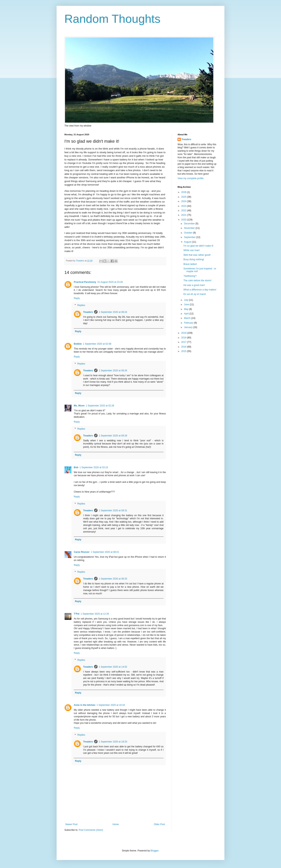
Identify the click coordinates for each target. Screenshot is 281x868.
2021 (184, 215)
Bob (76, 467)
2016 (184, 347)
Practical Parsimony (85, 282)
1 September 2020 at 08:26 (113, 371)
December (190, 224)
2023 (184, 206)
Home (116, 824)
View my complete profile (191, 178)
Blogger (154, 851)
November (190, 228)
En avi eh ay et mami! (195, 294)
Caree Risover (82, 552)
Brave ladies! (190, 264)
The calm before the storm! (197, 280)
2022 (184, 211)
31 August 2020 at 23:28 (110, 282)
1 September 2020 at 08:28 (113, 436)
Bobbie (78, 344)
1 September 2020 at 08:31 (113, 511)
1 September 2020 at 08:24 (113, 312)
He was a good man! (194, 285)
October (189, 233)
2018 (184, 338)
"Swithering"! (190, 276)
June (187, 304)
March (188, 318)
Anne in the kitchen (85, 705)
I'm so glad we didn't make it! (198, 246)
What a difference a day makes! (200, 290)
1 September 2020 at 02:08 (97, 344)
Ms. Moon (79, 406)
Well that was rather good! (197, 255)
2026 (184, 192)
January (189, 327)
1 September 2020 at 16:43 (111, 705)
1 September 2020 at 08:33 (113, 579)
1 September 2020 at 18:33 (113, 742)
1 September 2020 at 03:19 (94, 467)
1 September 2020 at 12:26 (95, 614)
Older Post (159, 824)
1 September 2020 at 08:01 (105, 552)
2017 (184, 342)
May (187, 309)
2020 (184, 220)
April (187, 314)
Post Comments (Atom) (91, 830)
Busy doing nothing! (194, 259)
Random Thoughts (112, 19)
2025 (184, 197)
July (186, 300)
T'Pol (77, 614)
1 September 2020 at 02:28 (100, 406)
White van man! (192, 250)
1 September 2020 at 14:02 (113, 667)
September (190, 237)
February (189, 323)
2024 (184, 201)
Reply (77, 298)
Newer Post (71, 824)
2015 (184, 351)
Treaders (88, 312)
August (188, 242)
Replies (81, 305)
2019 (184, 333)
